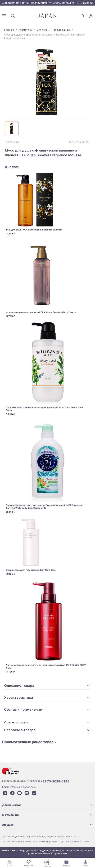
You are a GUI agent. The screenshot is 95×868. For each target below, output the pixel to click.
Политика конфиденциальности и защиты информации (30, 841)
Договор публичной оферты (75, 841)
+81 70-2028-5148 (55, 781)
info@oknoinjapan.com (23, 787)
